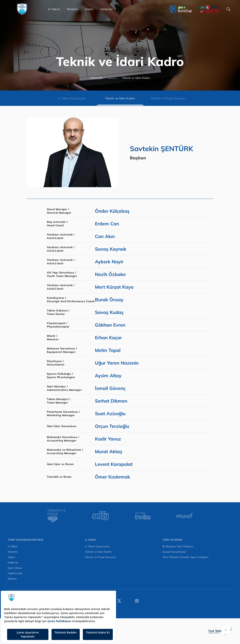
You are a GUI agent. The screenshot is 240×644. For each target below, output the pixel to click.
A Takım (13, 546)
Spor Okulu (15, 568)
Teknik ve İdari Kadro (136, 78)
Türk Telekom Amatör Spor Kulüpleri (185, 557)
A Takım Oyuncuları (72, 98)
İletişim (12, 579)
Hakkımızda (15, 573)
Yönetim (13, 552)
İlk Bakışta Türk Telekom (178, 546)
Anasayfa (96, 78)
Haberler (13, 562)
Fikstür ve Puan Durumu (168, 98)
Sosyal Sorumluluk (174, 552)
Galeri (11, 557)
